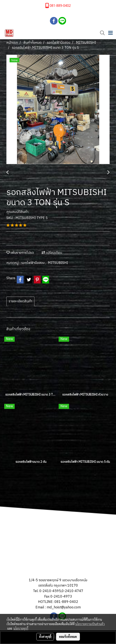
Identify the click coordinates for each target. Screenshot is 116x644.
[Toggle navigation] (110, 33)
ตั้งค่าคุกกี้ (45, 637)
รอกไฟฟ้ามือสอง (33, 263)
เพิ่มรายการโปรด (20, 253)
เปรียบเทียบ (52, 253)
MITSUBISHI (58, 263)
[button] (101, 33)
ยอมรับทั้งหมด (68, 637)
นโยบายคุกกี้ (21, 628)
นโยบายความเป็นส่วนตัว (90, 624)
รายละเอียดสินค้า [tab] (20, 301)
